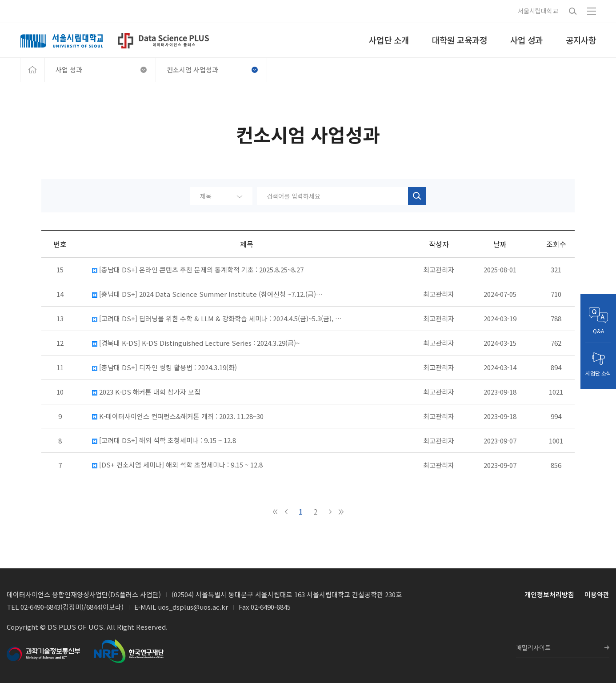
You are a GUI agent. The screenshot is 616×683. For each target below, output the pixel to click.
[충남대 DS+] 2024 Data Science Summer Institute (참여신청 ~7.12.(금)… (207, 294)
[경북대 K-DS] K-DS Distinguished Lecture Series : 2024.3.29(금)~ (196, 343)
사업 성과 (101, 70)
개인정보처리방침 (549, 594)
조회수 (556, 244)
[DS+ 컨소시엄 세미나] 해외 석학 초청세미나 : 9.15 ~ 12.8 (177, 465)
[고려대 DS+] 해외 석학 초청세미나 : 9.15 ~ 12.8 (164, 440)
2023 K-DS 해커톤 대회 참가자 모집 (146, 392)
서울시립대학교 (538, 11)
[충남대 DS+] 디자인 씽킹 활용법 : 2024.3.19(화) (164, 367)
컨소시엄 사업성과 (212, 70)
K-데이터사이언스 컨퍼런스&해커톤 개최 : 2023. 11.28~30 (178, 416)
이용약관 (597, 594)
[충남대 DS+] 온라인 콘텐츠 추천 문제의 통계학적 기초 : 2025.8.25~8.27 (198, 270)
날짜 (500, 244)
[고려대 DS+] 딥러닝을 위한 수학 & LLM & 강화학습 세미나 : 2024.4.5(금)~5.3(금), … (217, 319)
